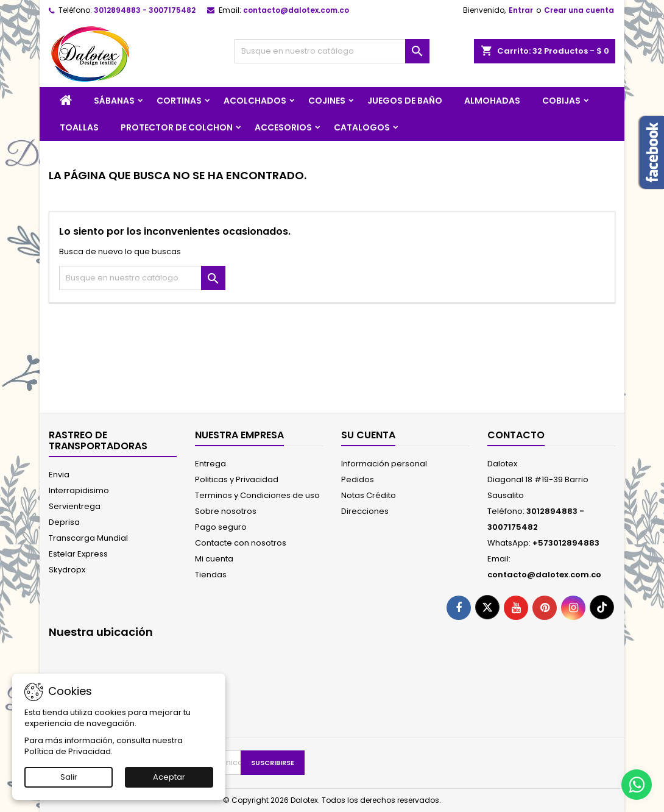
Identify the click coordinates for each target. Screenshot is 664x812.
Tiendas (211, 575)
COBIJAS (561, 101)
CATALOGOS (362, 127)
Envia (59, 475)
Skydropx (67, 570)
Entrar (521, 10)
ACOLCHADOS (255, 101)
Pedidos (358, 479)
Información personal (384, 464)
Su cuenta (368, 435)
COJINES (327, 101)
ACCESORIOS (283, 127)
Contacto (516, 435)
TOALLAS (79, 127)
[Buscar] (332, 51)
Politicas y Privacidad (237, 479)
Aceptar (169, 777)
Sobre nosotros (226, 511)
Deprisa (64, 522)
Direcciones (365, 511)
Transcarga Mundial (88, 538)
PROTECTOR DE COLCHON (177, 127)
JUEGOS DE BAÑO (405, 101)
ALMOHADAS (492, 101)
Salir (69, 777)
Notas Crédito (369, 495)
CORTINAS (179, 101)
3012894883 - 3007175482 (145, 10)
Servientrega (75, 506)
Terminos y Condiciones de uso (257, 495)
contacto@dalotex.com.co (296, 10)
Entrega (210, 464)
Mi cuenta (214, 559)
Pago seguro (221, 527)
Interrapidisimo (79, 490)
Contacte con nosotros (241, 543)
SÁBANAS (114, 101)
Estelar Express (78, 554)
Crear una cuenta (579, 10)
